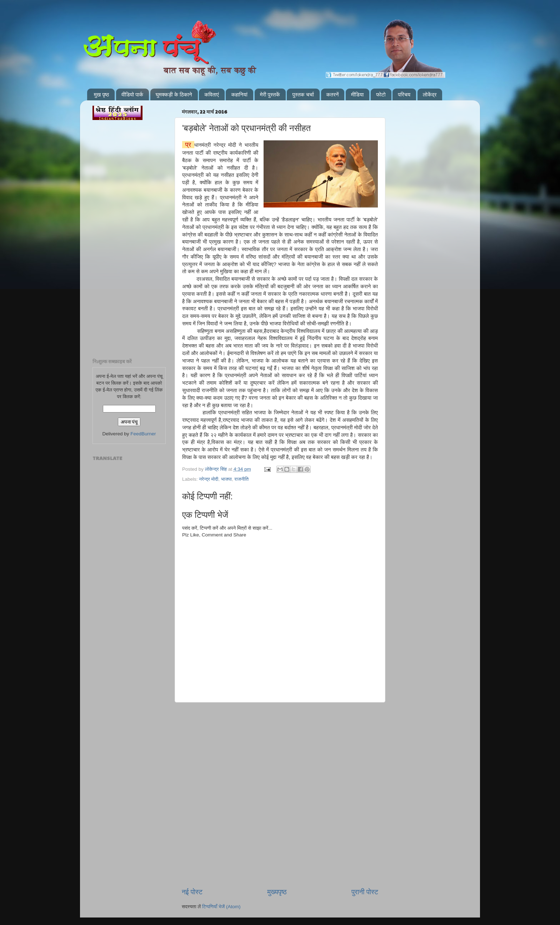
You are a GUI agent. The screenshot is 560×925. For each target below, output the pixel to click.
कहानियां (239, 94)
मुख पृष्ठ (102, 94)
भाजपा (226, 479)
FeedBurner (143, 434)
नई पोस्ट (192, 892)
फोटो (381, 94)
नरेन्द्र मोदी (209, 479)
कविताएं (211, 94)
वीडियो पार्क (132, 94)
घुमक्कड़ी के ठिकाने (174, 94)
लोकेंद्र (430, 94)
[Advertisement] (280, 739)
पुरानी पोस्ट (365, 892)
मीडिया (357, 94)
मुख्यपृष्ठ (277, 892)
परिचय (404, 94)
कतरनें (333, 94)
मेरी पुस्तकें (270, 94)
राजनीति (241, 479)
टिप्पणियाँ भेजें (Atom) (221, 907)
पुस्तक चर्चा (303, 94)
